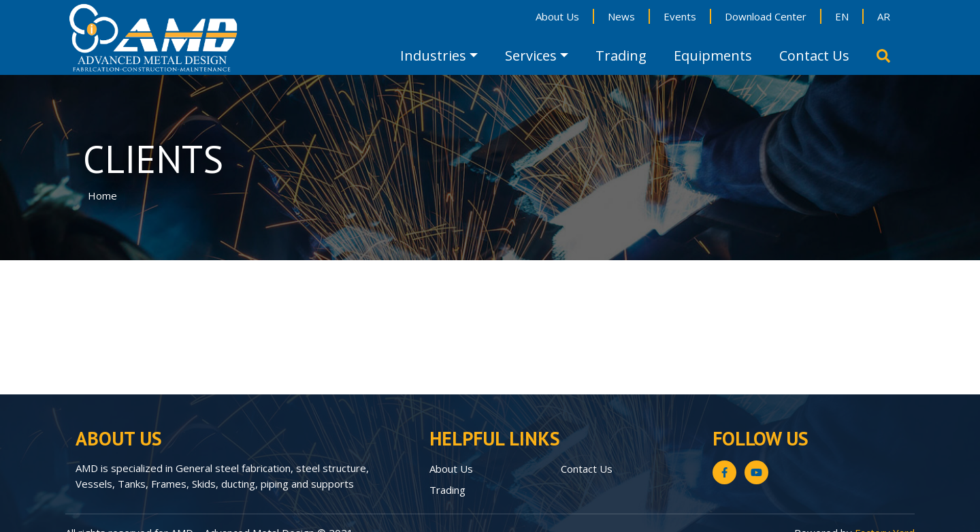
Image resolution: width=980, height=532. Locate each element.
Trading (621, 56)
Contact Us (814, 56)
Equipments (713, 56)
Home (102, 195)
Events (680, 16)
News (621, 16)
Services (531, 56)
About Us (557, 16)
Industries (433, 56)
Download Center (766, 16)
